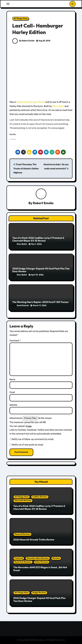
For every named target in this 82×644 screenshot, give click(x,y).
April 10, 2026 (37, 275)
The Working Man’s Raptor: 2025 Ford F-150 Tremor (41, 302)
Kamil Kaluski (21, 306)
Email (12, 392)
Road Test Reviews (23, 562)
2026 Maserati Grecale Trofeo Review (34, 540)
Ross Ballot (20, 244)
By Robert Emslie (23, 41)
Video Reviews (42, 562)
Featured (19, 558)
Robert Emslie (43, 203)
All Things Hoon (21, 18)
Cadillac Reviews (40, 497)
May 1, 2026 (36, 244)
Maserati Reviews (22, 534)
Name (12, 379)
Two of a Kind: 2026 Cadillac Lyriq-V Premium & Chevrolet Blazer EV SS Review (38, 239)
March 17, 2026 (40, 306)
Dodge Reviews (39, 593)
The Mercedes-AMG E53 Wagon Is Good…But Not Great (40, 569)
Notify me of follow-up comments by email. (33, 439)
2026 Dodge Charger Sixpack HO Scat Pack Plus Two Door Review (41, 270)
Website (13, 405)
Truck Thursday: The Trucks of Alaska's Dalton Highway (26, 169)
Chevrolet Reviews (23, 501)
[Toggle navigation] (8, 4)
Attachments (16, 418)
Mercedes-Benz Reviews (38, 558)
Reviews (56, 558)
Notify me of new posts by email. (28, 445)
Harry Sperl (58, 106)
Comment (15, 341)
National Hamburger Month (31, 102)
